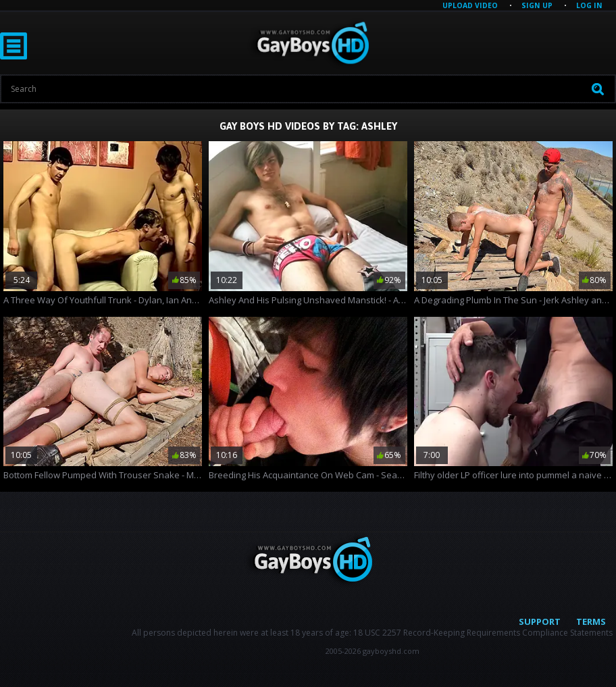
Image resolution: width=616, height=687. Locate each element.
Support (540, 621)
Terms (591, 621)
